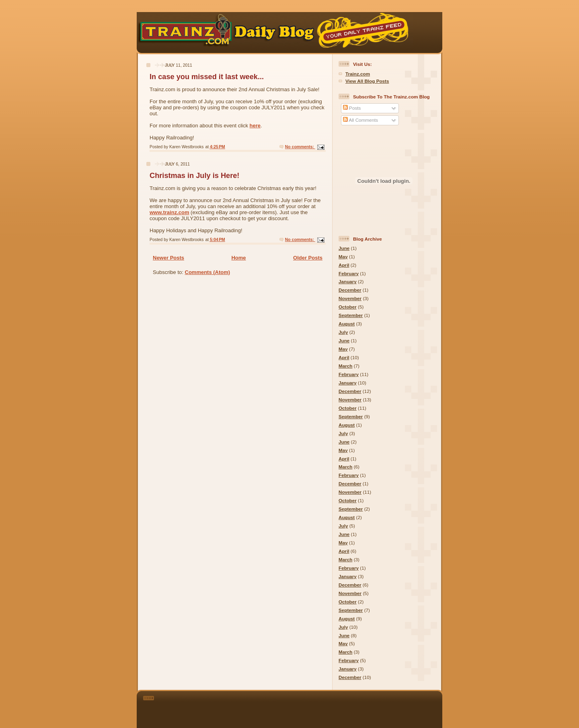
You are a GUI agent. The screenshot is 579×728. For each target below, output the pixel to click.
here (255, 126)
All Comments (360, 120)
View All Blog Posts (367, 81)
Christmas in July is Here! (194, 176)
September (351, 315)
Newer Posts (168, 258)
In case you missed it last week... (207, 77)
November (350, 298)
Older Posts (308, 258)
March (345, 366)
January (348, 281)
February (349, 273)
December (350, 290)
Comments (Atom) (208, 272)
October (348, 307)
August (347, 324)
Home (238, 258)
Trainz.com (358, 74)
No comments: (300, 147)
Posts (352, 108)
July (343, 332)
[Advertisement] (301, 708)
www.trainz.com (169, 212)
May (343, 257)
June (344, 248)
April (344, 265)
